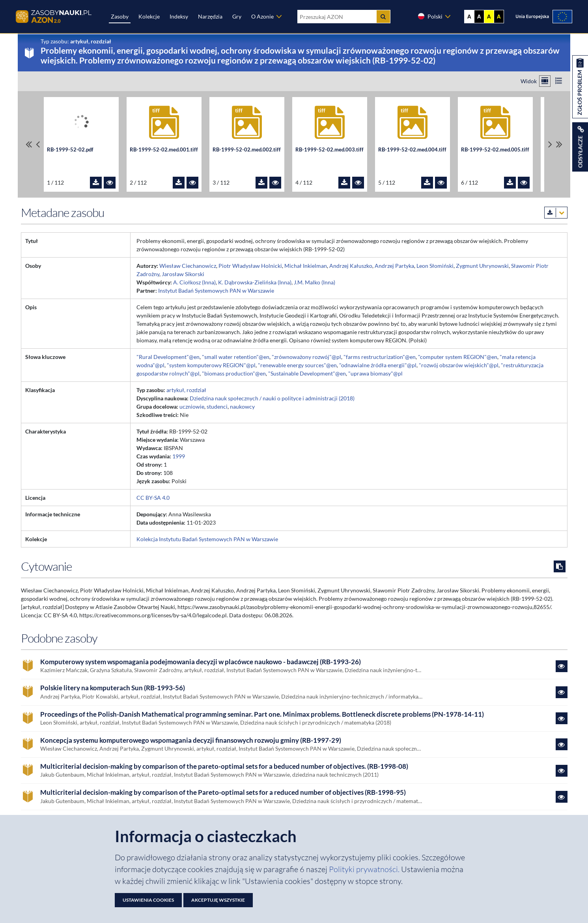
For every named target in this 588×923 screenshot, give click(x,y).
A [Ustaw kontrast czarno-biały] (479, 17)
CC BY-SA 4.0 (153, 498)
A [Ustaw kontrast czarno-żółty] (499, 17)
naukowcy (242, 406)
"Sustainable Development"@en (307, 373)
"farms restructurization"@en (380, 357)
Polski (430, 16)
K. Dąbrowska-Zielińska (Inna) (255, 282)
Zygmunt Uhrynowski (482, 266)
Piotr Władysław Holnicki (250, 266)
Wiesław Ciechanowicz (188, 266)
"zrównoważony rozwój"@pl (306, 357)
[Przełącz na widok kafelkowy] (545, 81)
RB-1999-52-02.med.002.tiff (247, 150)
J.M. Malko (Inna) (315, 282)
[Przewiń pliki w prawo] (550, 144)
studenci (217, 406)
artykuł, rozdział (186, 390)
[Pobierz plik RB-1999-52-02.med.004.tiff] (427, 183)
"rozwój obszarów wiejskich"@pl (459, 365)
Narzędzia (210, 16)
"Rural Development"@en (168, 357)
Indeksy (179, 16)
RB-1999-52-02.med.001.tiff (164, 150)
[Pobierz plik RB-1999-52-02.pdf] (96, 183)
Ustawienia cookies (148, 900)
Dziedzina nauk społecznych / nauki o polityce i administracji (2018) (272, 398)
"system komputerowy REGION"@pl (211, 365)
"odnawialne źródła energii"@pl (378, 365)
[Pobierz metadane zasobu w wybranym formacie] (556, 213)
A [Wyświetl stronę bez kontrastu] (469, 17)
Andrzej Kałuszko (351, 266)
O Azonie (262, 16)
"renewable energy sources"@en (297, 365)
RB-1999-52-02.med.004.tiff (412, 150)
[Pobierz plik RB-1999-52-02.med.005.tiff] (510, 183)
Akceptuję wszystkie (218, 900)
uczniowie (192, 406)
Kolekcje (149, 16)
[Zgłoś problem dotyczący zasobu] (580, 87)
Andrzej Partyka (394, 266)
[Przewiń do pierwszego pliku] (29, 144)
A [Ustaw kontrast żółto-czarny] (489, 17)
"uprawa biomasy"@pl (375, 373)
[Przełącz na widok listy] (559, 81)
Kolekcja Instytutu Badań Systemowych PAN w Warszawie (207, 539)
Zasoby (120, 16)
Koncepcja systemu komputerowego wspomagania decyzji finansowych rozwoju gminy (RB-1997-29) (191, 740)
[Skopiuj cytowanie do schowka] (560, 566)
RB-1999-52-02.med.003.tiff (329, 150)
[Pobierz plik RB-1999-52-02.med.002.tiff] (261, 183)
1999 (179, 456)
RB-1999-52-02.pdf (70, 150)
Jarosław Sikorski (183, 274)
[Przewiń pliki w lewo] (38, 144)
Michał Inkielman (306, 266)
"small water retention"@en (236, 357)
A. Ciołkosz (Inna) (194, 282)
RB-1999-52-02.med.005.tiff (495, 150)
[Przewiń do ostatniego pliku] (559, 144)
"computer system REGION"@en (458, 357)
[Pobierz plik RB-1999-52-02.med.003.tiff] (344, 183)
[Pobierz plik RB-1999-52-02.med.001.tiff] (179, 183)
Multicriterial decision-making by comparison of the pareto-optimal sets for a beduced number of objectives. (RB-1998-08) (224, 766)
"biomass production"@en (234, 373)
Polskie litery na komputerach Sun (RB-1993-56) (113, 688)
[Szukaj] (383, 17)
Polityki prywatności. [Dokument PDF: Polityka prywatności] (365, 869)
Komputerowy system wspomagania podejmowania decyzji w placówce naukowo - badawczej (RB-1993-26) (201, 662)
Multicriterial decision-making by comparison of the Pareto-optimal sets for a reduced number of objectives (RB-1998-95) (223, 792)
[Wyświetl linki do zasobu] (580, 147)
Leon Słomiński (435, 266)
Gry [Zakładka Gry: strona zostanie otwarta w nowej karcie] (237, 16)
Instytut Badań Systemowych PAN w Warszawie (216, 291)
